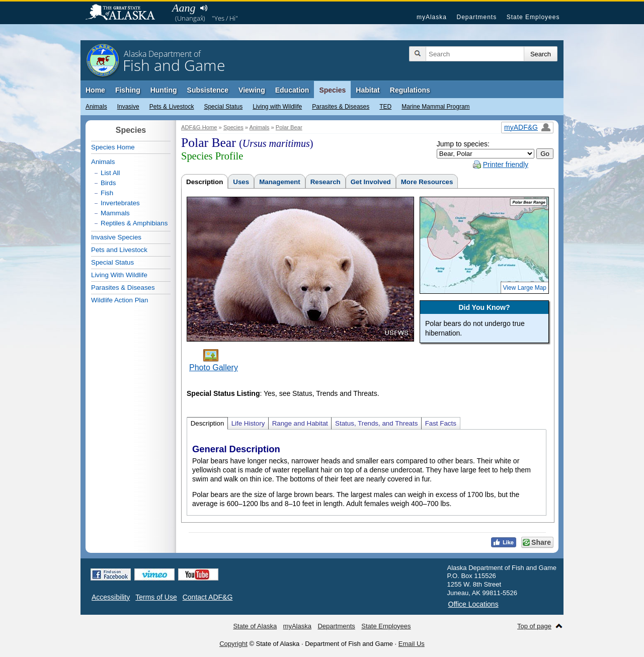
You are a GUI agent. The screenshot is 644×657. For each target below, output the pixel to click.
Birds (108, 183)
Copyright (233, 644)
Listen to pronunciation (204, 8)
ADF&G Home (199, 127)
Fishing (128, 90)
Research (326, 182)
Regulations (410, 90)
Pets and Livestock (119, 250)
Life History (248, 423)
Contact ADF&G (208, 597)
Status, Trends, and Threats (376, 423)
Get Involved (371, 182)
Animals (96, 107)
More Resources (427, 182)
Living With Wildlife (119, 275)
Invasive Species (116, 237)
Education (292, 90)
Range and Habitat (300, 423)
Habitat (368, 90)
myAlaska (432, 17)
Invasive (128, 107)
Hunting (164, 90)
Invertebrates (120, 203)
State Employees (533, 17)
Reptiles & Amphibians (134, 223)
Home (95, 90)
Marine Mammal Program (435, 107)
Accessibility (111, 597)
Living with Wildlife (277, 107)
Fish (107, 193)
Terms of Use (156, 597)
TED (385, 107)
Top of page (534, 626)
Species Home (113, 147)
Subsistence (208, 90)
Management (279, 182)
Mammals (115, 213)
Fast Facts (441, 423)
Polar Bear (289, 127)
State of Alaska (125, 13)
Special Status (223, 107)
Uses (241, 182)
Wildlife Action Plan (119, 300)
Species (332, 90)
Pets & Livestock (172, 107)
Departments (476, 17)
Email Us (412, 644)
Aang (184, 8)
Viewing (252, 90)
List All (110, 173)
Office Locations (473, 604)
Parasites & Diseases (341, 107)
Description (205, 182)
